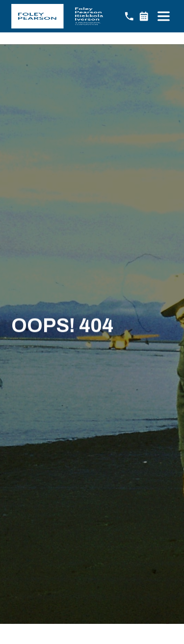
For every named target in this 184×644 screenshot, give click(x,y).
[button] (163, 16)
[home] (57, 16)
